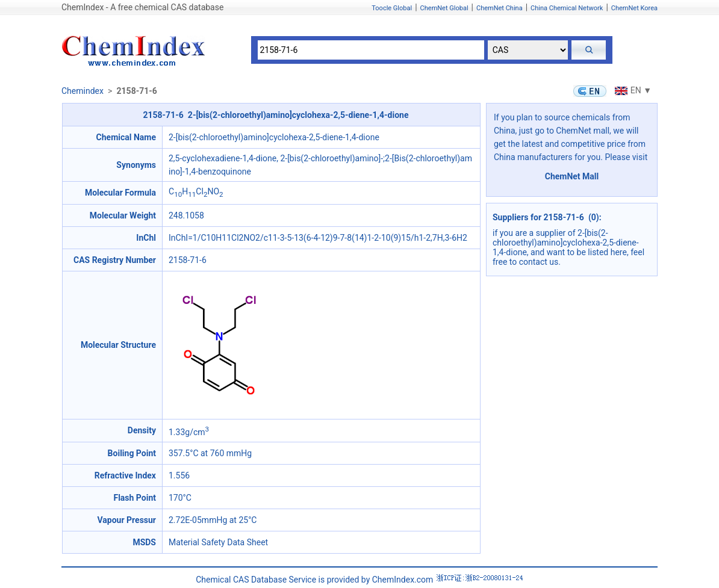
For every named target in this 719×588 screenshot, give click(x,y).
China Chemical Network (567, 8)
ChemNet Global (444, 8)
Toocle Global (392, 8)
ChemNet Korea (634, 8)
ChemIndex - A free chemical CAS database (142, 7)
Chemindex (82, 91)
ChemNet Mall (572, 176)
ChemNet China (500, 8)
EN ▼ (632, 90)
